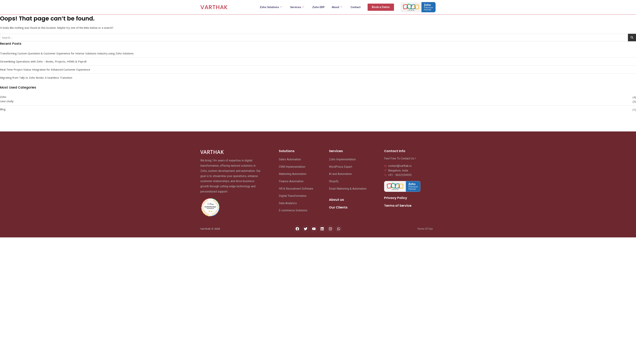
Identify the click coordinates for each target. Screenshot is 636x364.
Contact (355, 7)
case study (7, 101)
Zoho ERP (318, 7)
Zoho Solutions (270, 7)
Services (297, 7)
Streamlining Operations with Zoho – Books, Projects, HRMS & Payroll (43, 61)
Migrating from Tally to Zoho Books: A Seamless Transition (36, 78)
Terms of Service (398, 206)
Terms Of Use (425, 229)
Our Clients (338, 207)
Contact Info (395, 151)
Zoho (3, 97)
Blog (3, 109)
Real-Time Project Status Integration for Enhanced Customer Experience (45, 69)
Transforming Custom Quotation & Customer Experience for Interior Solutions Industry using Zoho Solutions (67, 53)
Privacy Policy (396, 198)
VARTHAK (214, 7)
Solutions (287, 151)
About (337, 7)
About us (336, 200)
